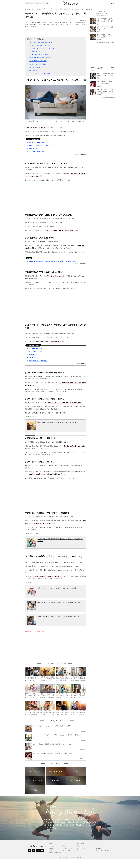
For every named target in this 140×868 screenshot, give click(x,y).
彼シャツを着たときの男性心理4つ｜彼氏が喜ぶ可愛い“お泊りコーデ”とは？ (53, 744)
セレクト (79, 850)
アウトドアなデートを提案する (38, 361)
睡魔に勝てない (34, 149)
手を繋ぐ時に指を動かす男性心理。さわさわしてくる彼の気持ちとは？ (105, 28)
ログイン (111, 3)
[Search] (47, 3)
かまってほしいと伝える (36, 352)
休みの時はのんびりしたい (37, 152)
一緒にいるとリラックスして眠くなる (40, 146)
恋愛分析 (46, 9)
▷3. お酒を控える (34, 67)
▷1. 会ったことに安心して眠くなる (40, 45)
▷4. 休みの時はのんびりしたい (38, 55)
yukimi (27, 20)
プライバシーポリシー (68, 848)
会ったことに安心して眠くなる (38, 143)
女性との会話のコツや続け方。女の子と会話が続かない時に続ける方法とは (105, 36)
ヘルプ (50, 850)
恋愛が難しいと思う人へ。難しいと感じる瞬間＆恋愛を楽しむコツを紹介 (105, 91)
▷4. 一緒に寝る (34, 70)
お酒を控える (33, 355)
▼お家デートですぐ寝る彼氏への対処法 (39, 58)
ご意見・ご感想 (66, 850)
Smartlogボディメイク (102, 848)
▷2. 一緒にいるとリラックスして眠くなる (42, 48)
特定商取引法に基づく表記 (55, 853)
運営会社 (51, 848)
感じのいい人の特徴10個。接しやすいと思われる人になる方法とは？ (105, 75)
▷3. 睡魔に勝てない (35, 52)
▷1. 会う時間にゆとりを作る (38, 61)
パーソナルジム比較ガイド (103, 850)
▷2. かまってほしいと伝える (38, 64)
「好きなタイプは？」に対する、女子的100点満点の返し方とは (106, 83)
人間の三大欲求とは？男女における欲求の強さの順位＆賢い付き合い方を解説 (52, 261)
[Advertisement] (40, 645)
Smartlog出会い (100, 846)
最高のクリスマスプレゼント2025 (85, 846)
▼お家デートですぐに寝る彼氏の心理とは (40, 42)
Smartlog (27, 9)
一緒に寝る (32, 358)
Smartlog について (53, 846)
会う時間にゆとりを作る (36, 349)
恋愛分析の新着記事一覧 (108, 98)
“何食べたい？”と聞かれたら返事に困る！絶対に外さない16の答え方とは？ (53, 753)
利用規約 (64, 846)
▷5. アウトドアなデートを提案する (40, 73)
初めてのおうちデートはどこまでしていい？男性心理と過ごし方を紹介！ (52, 726)
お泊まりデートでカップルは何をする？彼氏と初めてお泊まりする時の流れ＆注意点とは (56, 735)
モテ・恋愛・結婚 (37, 9)
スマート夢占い (81, 848)
